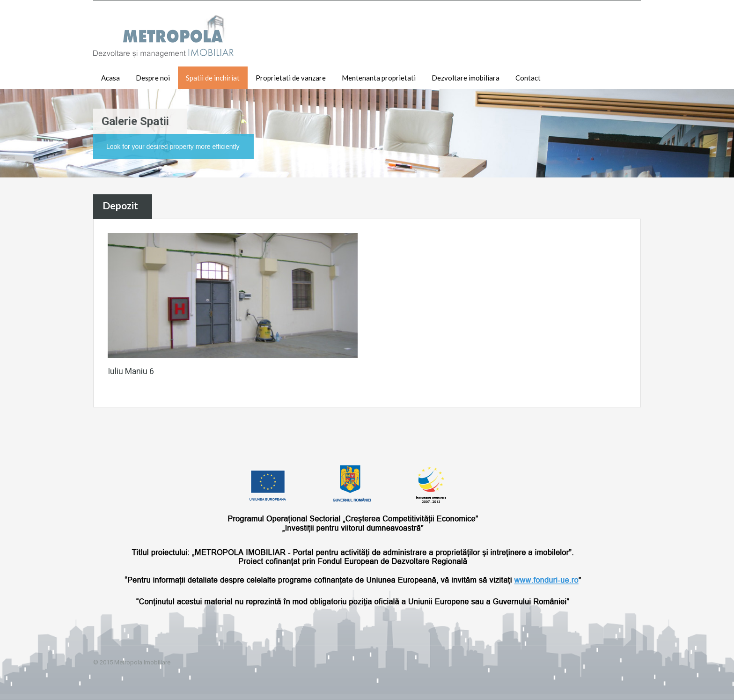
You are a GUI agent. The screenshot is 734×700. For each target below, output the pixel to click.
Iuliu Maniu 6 (131, 371)
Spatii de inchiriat (213, 78)
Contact (528, 78)
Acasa (110, 78)
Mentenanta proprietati (379, 78)
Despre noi (153, 78)
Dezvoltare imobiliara (466, 78)
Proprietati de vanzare (291, 78)
